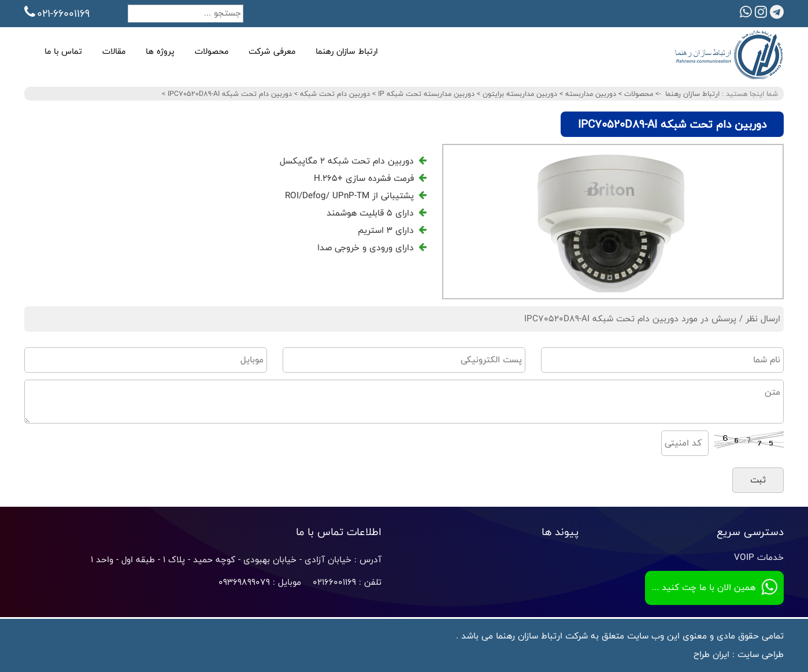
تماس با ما (63, 51)
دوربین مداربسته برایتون (519, 94)
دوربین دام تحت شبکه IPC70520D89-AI (229, 94)
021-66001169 (57, 13)
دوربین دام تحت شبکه (334, 94)
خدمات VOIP (759, 557)
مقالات (114, 51)
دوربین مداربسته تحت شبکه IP (425, 94)
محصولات (212, 51)
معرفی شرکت (272, 51)
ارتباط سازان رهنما (347, 51)
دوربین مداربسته (590, 94)
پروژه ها (160, 51)
